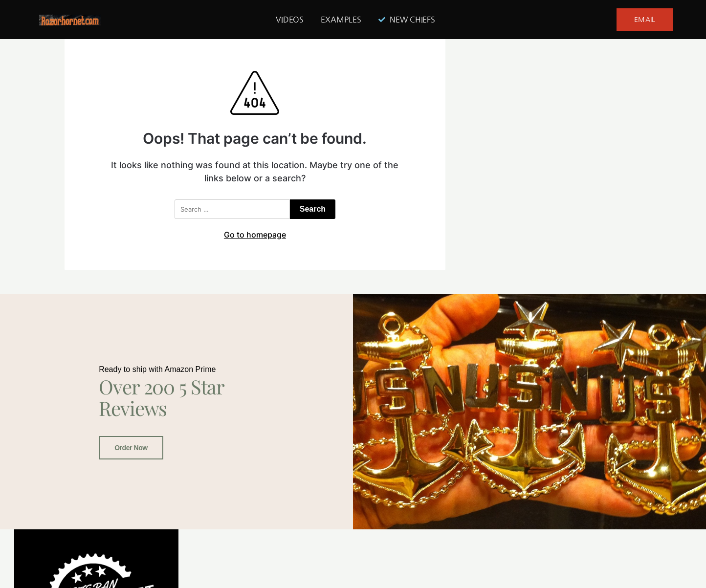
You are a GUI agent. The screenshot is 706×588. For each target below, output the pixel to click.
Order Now (131, 447)
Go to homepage (255, 235)
